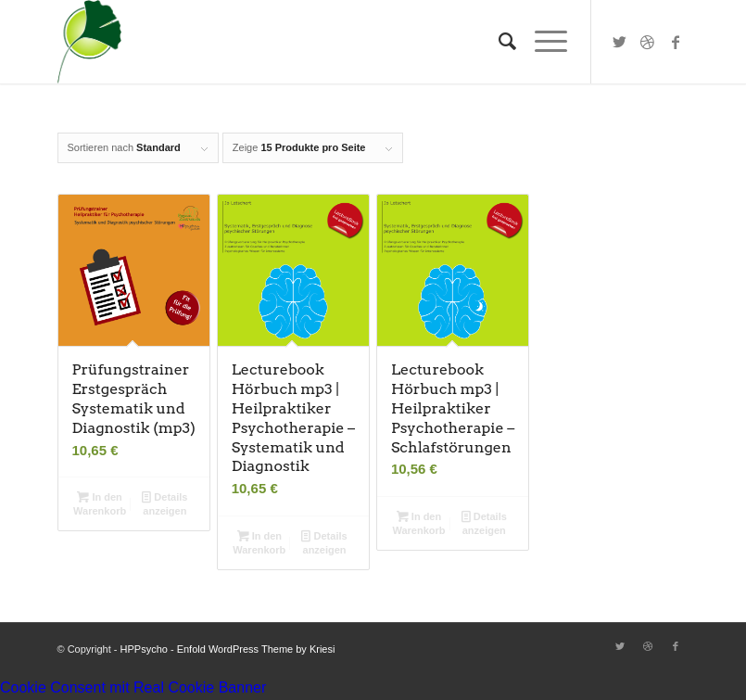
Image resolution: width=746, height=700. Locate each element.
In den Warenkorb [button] (100, 503)
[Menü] (542, 42)
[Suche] (498, 42)
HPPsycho (144, 649)
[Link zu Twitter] (620, 42)
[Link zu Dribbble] (648, 42)
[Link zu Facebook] (676, 42)
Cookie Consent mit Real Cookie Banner (133, 687)
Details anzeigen (164, 503)
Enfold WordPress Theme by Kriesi (256, 649)
